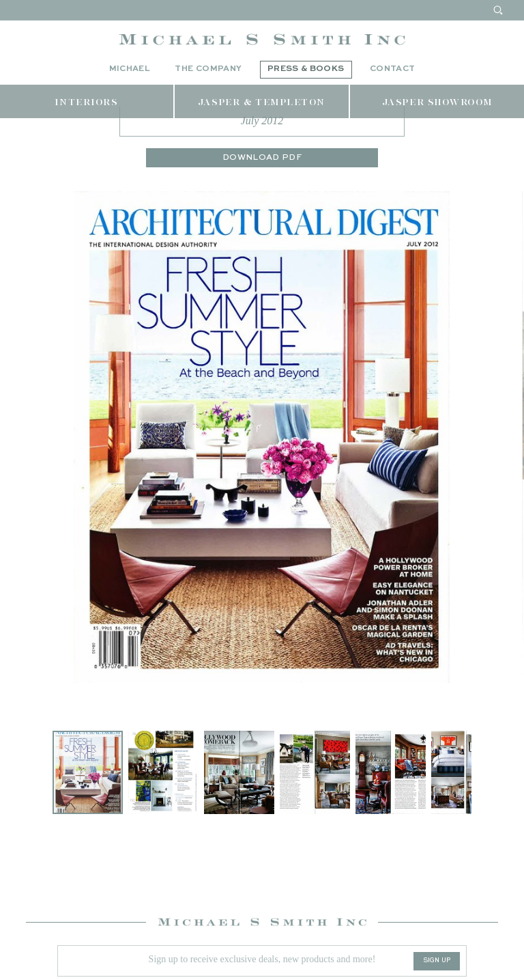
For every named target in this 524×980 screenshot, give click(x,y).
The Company (208, 69)
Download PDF (262, 217)
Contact (393, 69)
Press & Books (306, 69)
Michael (130, 69)
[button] (166, 832)
